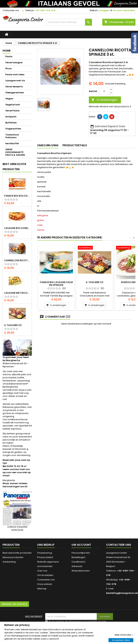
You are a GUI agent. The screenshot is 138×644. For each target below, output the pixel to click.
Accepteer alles (121, 640)
